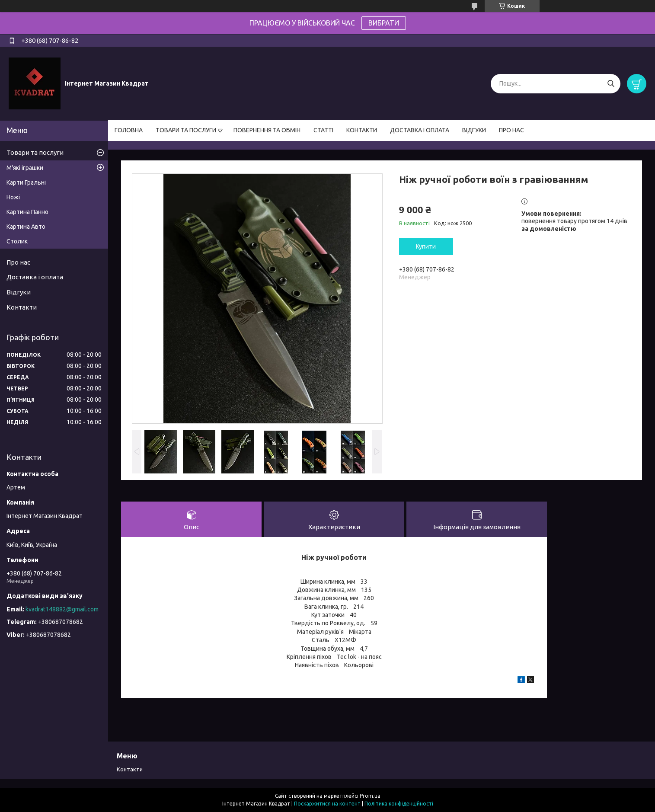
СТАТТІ (323, 130)
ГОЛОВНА (129, 130)
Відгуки (19, 292)
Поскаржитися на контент (327, 804)
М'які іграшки (25, 168)
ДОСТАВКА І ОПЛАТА (420, 130)
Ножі (13, 197)
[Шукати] (611, 84)
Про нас (18, 262)
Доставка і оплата (35, 277)
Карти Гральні (26, 182)
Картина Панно (27, 212)
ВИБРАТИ (384, 23)
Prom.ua (370, 796)
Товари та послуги (35, 152)
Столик (17, 241)
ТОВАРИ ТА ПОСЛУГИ (186, 130)
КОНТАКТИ (362, 130)
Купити (426, 246)
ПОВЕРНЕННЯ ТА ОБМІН (267, 130)
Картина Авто (26, 227)
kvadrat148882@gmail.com (62, 609)
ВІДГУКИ (474, 130)
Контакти (22, 307)
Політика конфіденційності (399, 804)
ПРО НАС (511, 130)
